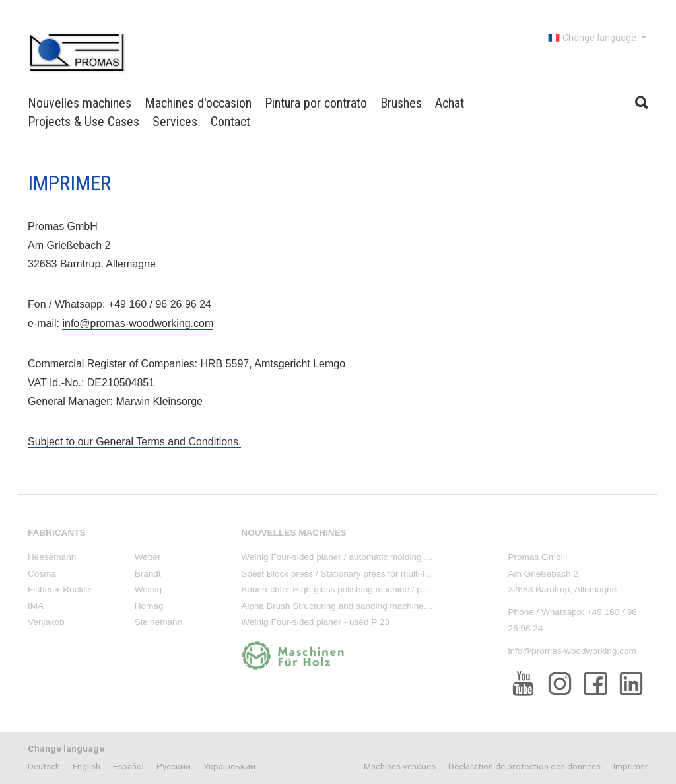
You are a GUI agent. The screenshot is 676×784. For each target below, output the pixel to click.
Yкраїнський (229, 766)
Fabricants (57, 533)
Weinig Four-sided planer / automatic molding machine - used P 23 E (378, 557)
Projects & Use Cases (84, 122)
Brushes (401, 103)
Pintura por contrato (316, 103)
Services (175, 122)
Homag (149, 606)
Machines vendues (400, 766)
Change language (598, 38)
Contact (230, 122)
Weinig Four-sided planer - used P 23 (315, 622)
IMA (36, 606)
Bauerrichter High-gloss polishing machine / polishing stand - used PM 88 (387, 589)
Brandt (148, 574)
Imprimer (631, 766)
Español (128, 766)
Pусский (174, 766)
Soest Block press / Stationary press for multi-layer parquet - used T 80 (382, 574)
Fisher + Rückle (59, 589)
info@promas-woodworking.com (138, 323)
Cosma (42, 574)
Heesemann (52, 557)
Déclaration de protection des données (524, 766)
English (86, 766)
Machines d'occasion (198, 103)
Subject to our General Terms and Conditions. (134, 442)
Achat (450, 103)
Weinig (148, 589)
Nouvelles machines (80, 103)
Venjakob (46, 622)
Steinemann (159, 622)
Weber (148, 557)
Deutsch (44, 766)
